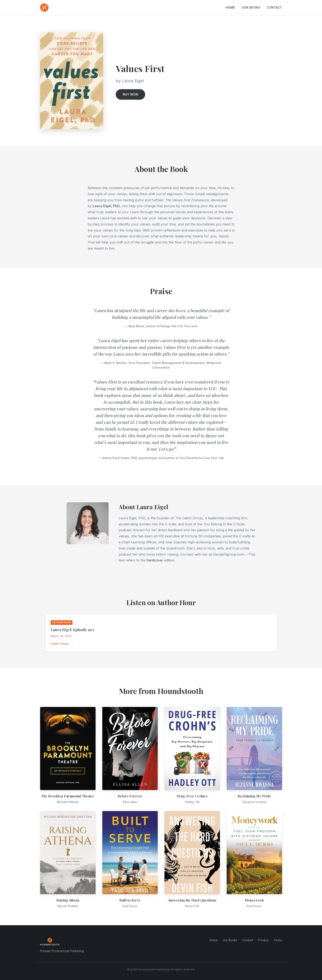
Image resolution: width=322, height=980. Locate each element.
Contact (274, 7)
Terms (278, 940)
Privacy (263, 940)
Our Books (251, 7)
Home (230, 7)
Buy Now (131, 94)
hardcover (155, 560)
